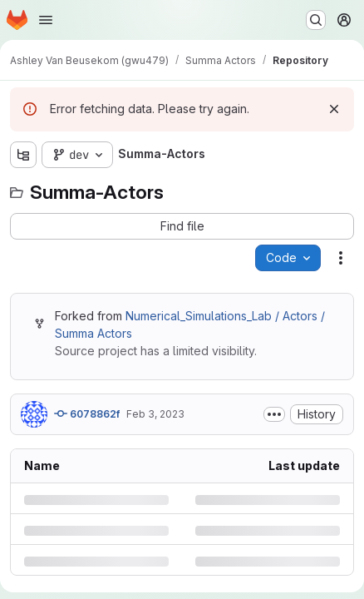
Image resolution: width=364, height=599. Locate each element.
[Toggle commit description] (274, 414)
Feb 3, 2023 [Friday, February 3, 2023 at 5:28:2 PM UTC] (155, 414)
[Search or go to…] (316, 20)
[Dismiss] (334, 109)
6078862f (87, 413)
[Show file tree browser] (23, 155)
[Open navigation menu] (46, 20)
